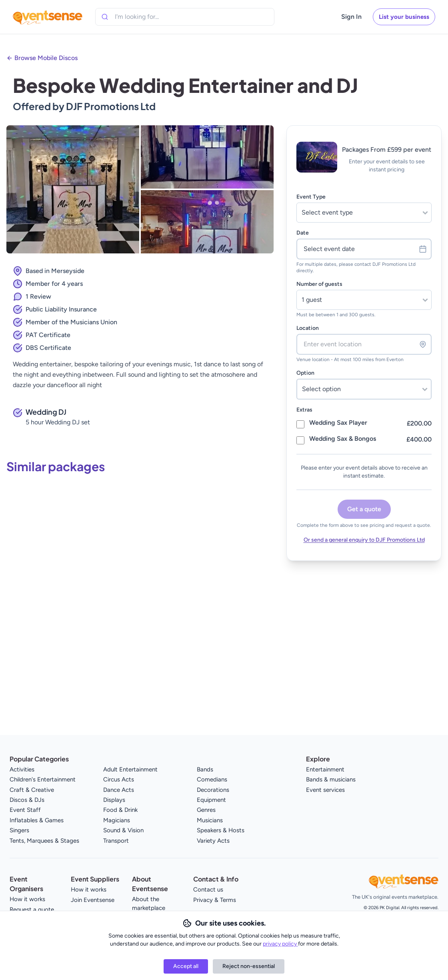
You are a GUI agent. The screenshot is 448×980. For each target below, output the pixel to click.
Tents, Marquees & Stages (44, 841)
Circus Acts (119, 779)
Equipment (211, 800)
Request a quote (32, 910)
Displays (114, 800)
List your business (404, 17)
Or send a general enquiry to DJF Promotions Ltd (364, 540)
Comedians (212, 779)
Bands (205, 769)
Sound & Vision (123, 830)
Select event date (365, 249)
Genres (206, 810)
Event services (325, 790)
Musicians (210, 820)
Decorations (213, 790)
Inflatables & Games (37, 820)
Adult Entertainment (130, 769)
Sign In (351, 17)
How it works (27, 899)
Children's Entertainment (43, 779)
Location (308, 328)
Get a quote (364, 509)
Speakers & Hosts (221, 830)
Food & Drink (120, 810)
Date (303, 233)
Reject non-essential (249, 966)
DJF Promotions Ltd (111, 106)
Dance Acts (119, 790)
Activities (22, 769)
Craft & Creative (32, 790)
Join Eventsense (93, 900)
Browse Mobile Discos (46, 58)
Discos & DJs (27, 800)
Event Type (311, 197)
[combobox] (151, 17)
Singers (19, 830)
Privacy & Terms (215, 900)
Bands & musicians (331, 779)
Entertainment (325, 769)
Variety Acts (213, 841)
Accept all (186, 966)
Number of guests (319, 284)
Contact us (208, 890)
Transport (116, 841)
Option (305, 373)
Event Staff (25, 810)
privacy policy (280, 944)
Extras (304, 410)
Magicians (117, 820)
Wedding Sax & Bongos (343, 439)
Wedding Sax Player (338, 423)
